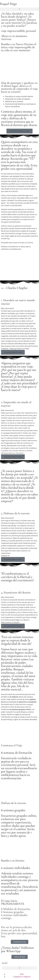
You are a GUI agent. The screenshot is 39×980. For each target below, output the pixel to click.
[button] (19, 9)
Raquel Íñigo (8, 4)
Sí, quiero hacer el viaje (13, 352)
